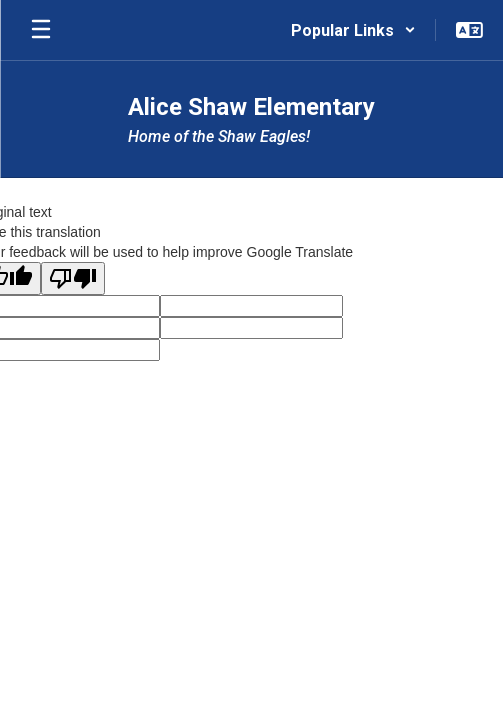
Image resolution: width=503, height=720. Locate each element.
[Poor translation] (73, 278)
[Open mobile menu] (41, 30)
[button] (353, 30)
